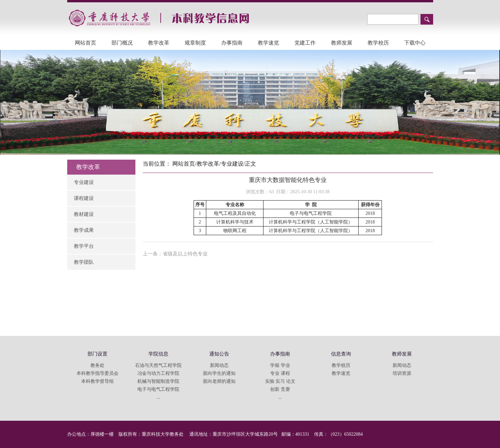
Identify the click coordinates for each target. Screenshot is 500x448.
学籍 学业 (280, 365)
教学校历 (378, 43)
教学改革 (159, 43)
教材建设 (84, 214)
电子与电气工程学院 (158, 389)
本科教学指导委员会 (97, 373)
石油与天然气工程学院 (158, 365)
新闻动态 (219, 365)
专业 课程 (280, 373)
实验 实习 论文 (280, 381)
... (159, 397)
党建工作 (305, 43)
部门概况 (122, 43)
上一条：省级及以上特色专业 (175, 254)
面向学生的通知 (219, 373)
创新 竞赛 (280, 389)
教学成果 (84, 230)
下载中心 (415, 43)
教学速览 (268, 43)
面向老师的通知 (219, 381)
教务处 (97, 365)
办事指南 (232, 43)
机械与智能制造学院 (158, 381)
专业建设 (84, 182)
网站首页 (85, 43)
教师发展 (342, 43)
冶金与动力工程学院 (158, 373)
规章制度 (195, 43)
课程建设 (84, 198)
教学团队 (84, 262)
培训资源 (402, 373)
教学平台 (84, 246)
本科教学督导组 (97, 381)
